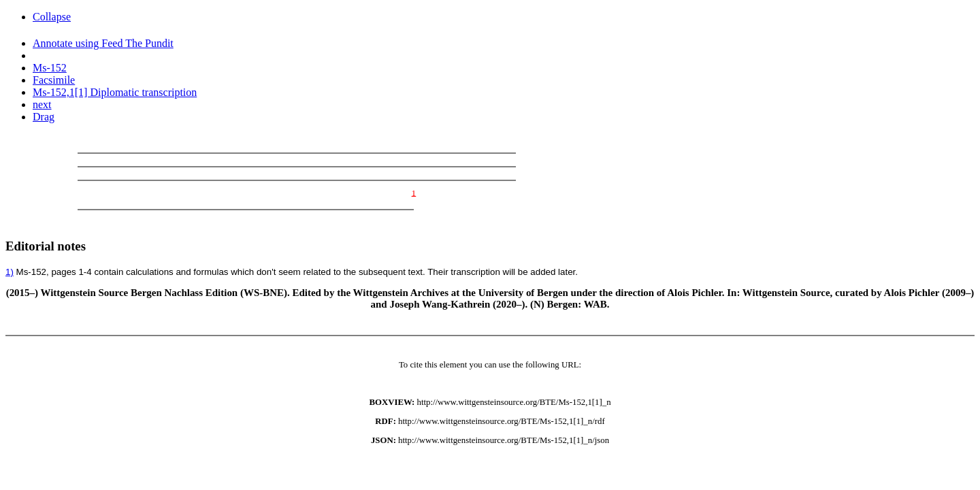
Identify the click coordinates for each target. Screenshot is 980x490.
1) (10, 272)
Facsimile (54, 80)
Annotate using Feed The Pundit (103, 43)
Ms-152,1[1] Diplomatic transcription (115, 92)
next (42, 104)
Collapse (52, 17)
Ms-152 (50, 68)
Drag (44, 117)
